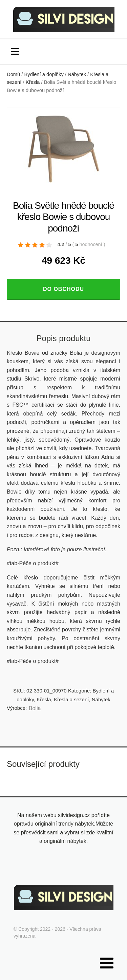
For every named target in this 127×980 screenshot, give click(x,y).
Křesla (33, 82)
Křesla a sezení (71, 699)
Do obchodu (63, 289)
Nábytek (77, 74)
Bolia (35, 708)
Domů (13, 74)
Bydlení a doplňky (44, 74)
